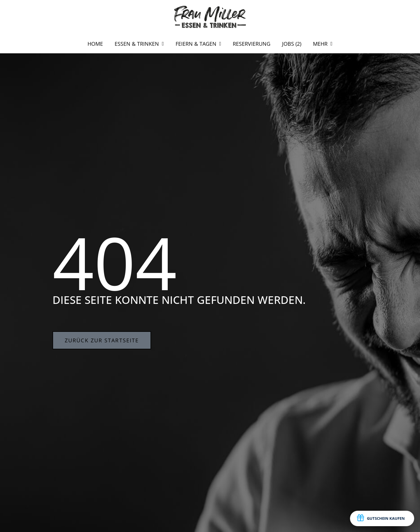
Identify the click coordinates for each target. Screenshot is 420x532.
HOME (95, 44)
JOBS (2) (292, 44)
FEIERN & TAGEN (198, 44)
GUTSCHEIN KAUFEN (381, 519)
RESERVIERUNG (252, 44)
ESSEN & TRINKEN (139, 44)
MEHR (323, 44)
